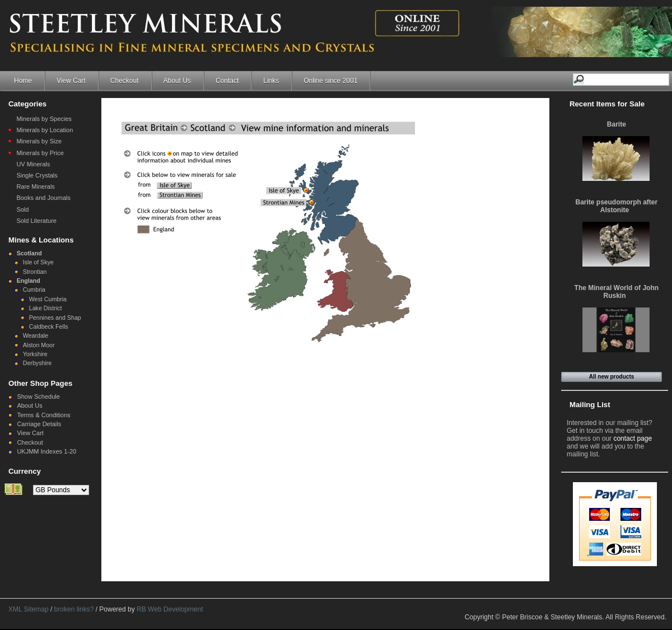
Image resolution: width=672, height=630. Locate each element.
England (29, 281)
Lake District (46, 308)
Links (271, 81)
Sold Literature (36, 221)
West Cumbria (48, 299)
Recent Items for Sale (607, 104)
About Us (177, 81)
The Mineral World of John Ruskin (617, 292)
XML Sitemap (29, 609)
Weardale (36, 335)
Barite (617, 124)
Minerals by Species (44, 119)
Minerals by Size (39, 141)
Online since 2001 (330, 81)
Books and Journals (43, 198)
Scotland (29, 253)
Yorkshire (35, 354)
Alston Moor (39, 345)
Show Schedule (38, 396)
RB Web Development (170, 609)
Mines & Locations (41, 240)
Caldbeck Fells (49, 326)
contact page (633, 438)
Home (23, 81)
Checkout (125, 81)
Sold (22, 209)
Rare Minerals (35, 186)
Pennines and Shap (55, 318)
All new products (612, 377)
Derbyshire (38, 363)
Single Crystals (37, 175)
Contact (227, 81)
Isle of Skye (38, 262)
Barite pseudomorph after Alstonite (616, 206)
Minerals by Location (45, 130)
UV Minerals (33, 164)
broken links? (74, 609)
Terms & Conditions (43, 415)
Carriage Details (39, 424)
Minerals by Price (40, 153)
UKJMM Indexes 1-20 (46, 451)
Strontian (35, 272)
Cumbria (34, 290)
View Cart (71, 81)
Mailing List (590, 405)
